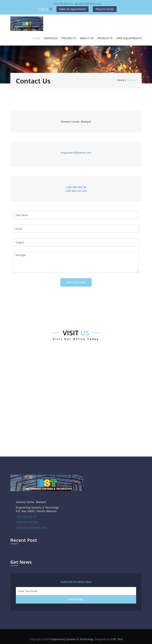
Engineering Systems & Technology (72, 639)
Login (42, 9)
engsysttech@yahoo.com (87, 4)
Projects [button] (69, 38)
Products (105, 38)
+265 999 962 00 (62, 4)
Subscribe (76, 599)
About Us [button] (87, 38)
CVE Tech (117, 639)
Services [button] (51, 38)
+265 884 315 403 (76, 191)
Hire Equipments (129, 38)
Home (36, 38)
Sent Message (76, 282)
